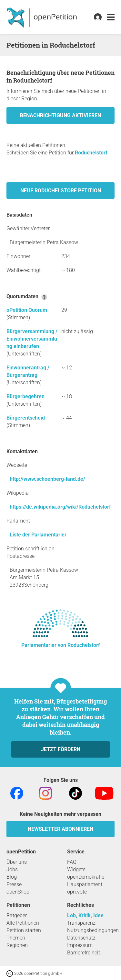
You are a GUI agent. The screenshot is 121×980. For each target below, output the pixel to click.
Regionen (17, 945)
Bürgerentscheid (26, 418)
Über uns (17, 862)
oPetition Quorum (27, 310)
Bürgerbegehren (25, 396)
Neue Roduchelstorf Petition (61, 191)
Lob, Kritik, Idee (85, 915)
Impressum (80, 945)
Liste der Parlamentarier (38, 535)
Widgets (76, 869)
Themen (16, 938)
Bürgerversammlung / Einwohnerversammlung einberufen (32, 339)
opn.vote (77, 892)
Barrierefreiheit (84, 953)
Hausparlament (85, 884)
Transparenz (81, 923)
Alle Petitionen (23, 923)
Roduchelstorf (91, 153)
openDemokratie (86, 877)
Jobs (12, 869)
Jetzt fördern (61, 749)
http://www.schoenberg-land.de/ (47, 479)
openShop (18, 892)
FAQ (72, 862)
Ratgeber (17, 915)
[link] (111, 17)
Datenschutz (81, 938)
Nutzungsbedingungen (93, 930)
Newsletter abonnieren (60, 829)
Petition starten (24, 930)
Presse (14, 884)
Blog (12, 877)
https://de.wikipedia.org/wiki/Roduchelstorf (60, 507)
